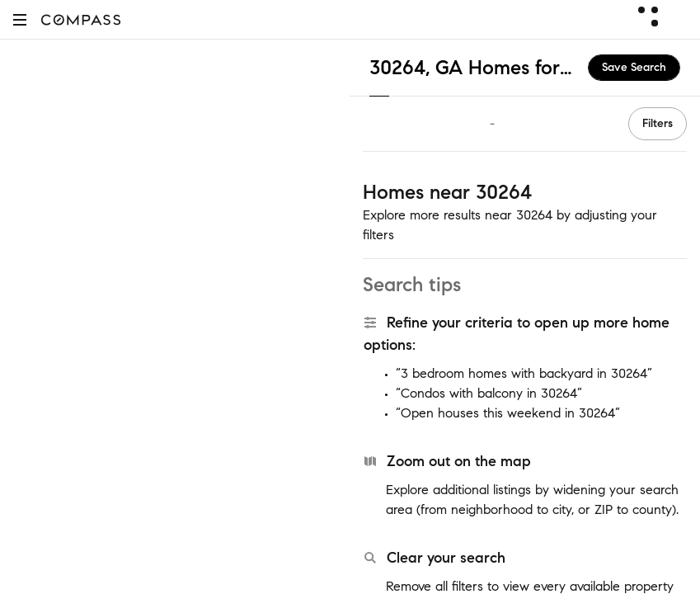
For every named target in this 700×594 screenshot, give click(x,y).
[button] (20, 19)
